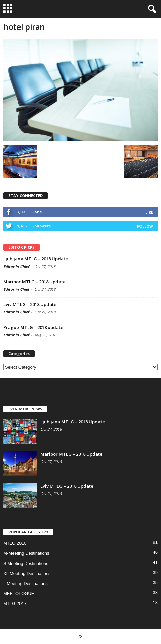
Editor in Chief (16, 266)
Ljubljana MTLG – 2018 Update (36, 259)
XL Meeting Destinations (27, 573)
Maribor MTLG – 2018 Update (34, 282)
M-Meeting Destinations (26, 553)
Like (149, 212)
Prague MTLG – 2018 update (33, 327)
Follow (145, 226)
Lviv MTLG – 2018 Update (30, 304)
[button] (151, 9)
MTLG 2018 (15, 543)
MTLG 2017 (15, 604)
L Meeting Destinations (26, 583)
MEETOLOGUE (19, 594)
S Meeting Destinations (26, 563)
